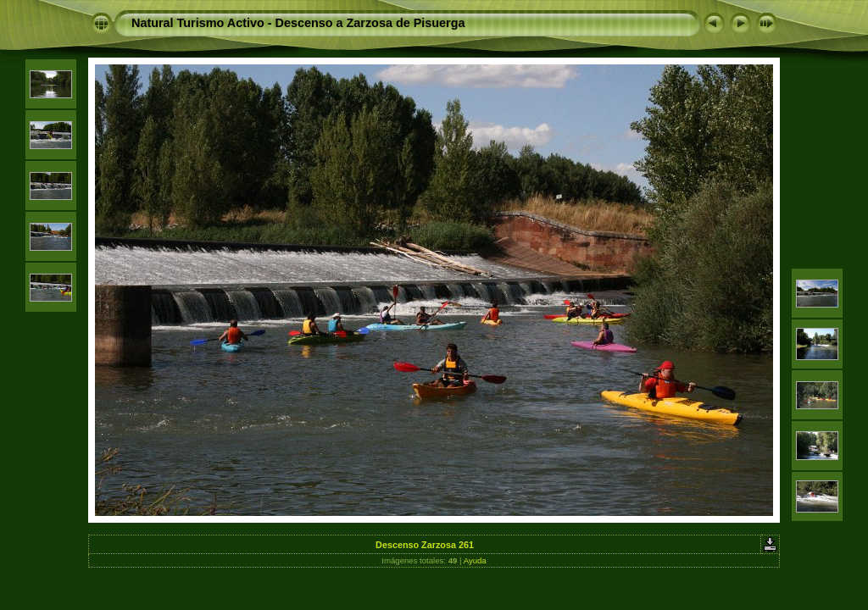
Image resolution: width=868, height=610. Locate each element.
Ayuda (475, 560)
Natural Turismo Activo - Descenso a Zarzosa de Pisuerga (298, 23)
